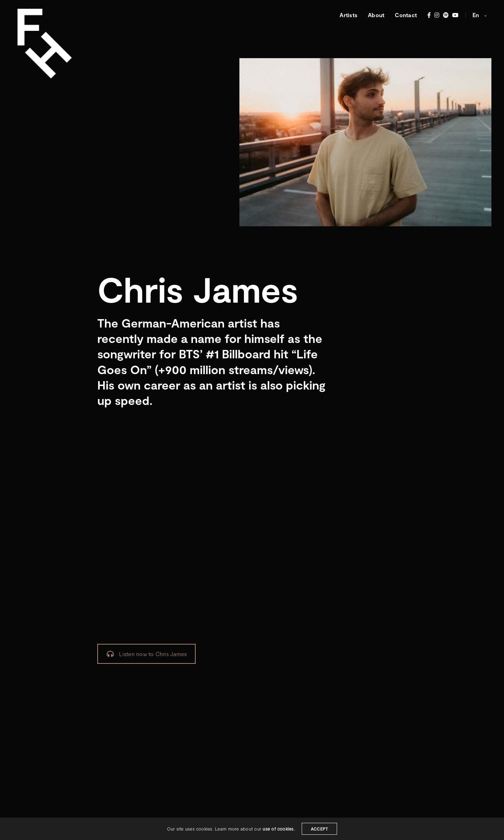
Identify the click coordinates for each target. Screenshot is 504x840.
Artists (348, 15)
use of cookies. (279, 829)
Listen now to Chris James (147, 654)
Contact (406, 15)
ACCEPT (319, 829)
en (477, 15)
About (376, 15)
